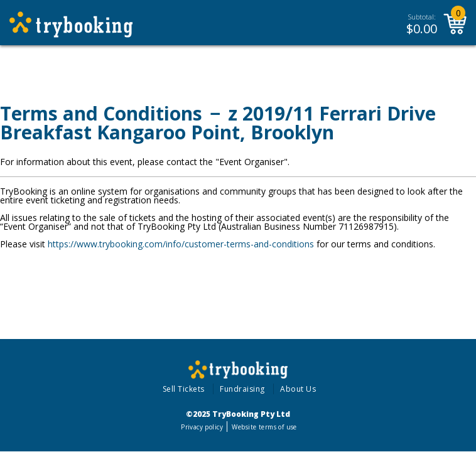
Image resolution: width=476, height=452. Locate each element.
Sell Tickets (184, 389)
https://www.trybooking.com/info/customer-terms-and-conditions (181, 244)
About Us (298, 389)
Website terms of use (264, 427)
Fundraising (242, 389)
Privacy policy (202, 427)
